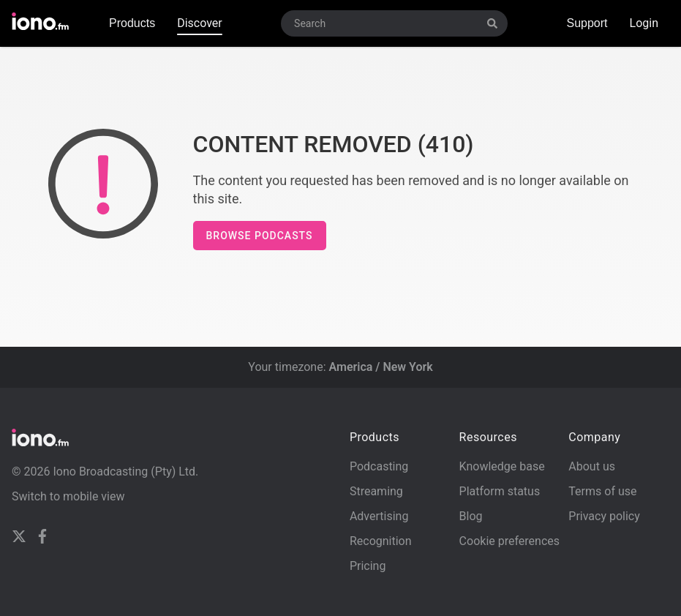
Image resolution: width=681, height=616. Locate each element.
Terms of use (602, 491)
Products (132, 23)
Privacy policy (604, 516)
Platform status (500, 491)
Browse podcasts (260, 236)
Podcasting (379, 466)
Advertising (379, 516)
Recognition (381, 541)
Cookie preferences (509, 541)
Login (644, 23)
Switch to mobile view (68, 496)
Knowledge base (502, 466)
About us (592, 466)
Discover (200, 23)
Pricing (368, 566)
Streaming (376, 491)
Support (587, 23)
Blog (471, 516)
